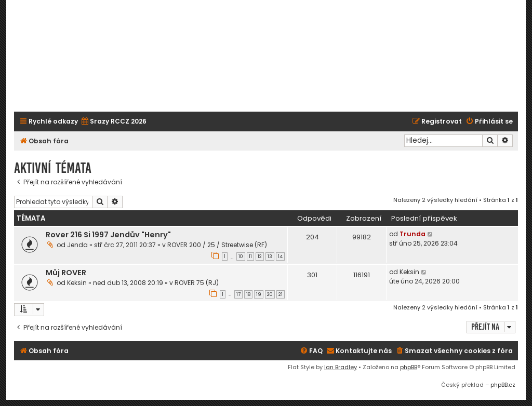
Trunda (413, 234)
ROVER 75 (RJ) (197, 283)
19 (259, 294)
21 (281, 294)
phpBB (409, 367)
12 (260, 256)
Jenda (77, 245)
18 (248, 294)
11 (250, 256)
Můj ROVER (66, 273)
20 (270, 294)
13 (270, 256)
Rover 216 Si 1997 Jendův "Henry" (108, 235)
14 (280, 256)
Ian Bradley (341, 367)
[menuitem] (114, 122)
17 (238, 294)
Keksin (77, 283)
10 (241, 256)
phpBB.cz (503, 385)
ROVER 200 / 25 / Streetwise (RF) (217, 245)
